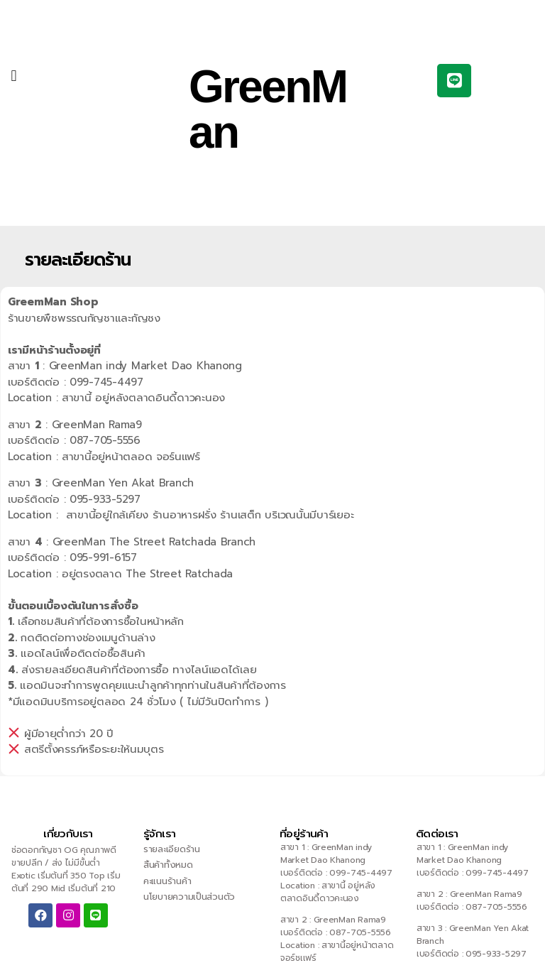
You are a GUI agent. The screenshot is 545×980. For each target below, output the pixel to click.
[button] (14, 76)
